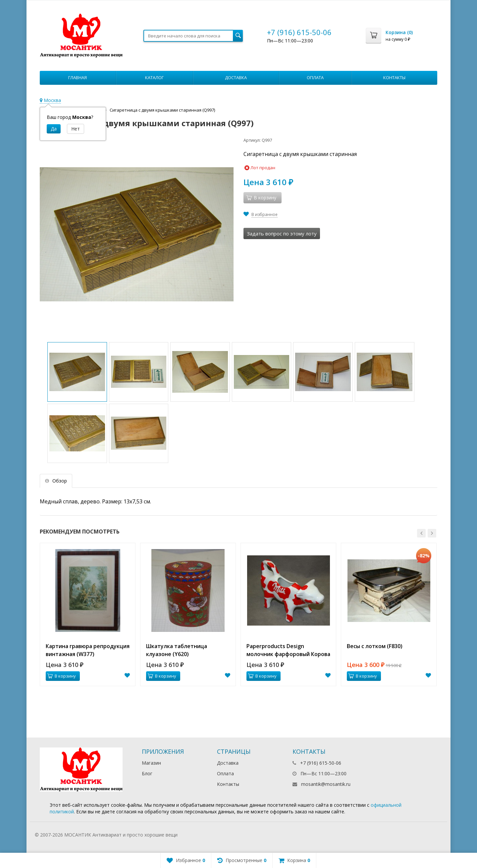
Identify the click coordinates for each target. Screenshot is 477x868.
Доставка (236, 77)
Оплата (315, 77)
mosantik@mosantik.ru (326, 784)
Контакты (394, 77)
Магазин (151, 763)
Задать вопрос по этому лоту (282, 233)
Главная (78, 77)
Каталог (154, 77)
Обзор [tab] (56, 481)
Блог (147, 773)
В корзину (62, 676)
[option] (88, 614)
